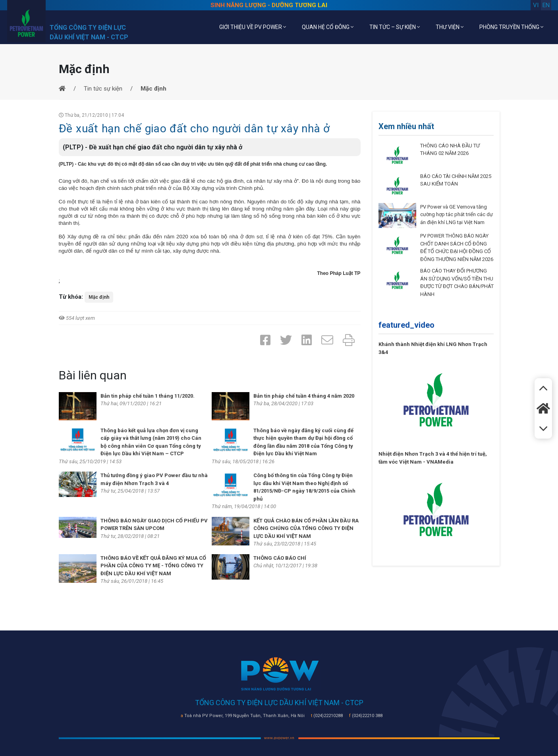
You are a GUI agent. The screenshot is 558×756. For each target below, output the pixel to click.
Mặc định (99, 297)
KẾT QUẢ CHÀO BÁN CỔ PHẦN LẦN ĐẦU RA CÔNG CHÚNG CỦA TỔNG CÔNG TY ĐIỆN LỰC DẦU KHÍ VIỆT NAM (306, 528)
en (546, 5)
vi (536, 5)
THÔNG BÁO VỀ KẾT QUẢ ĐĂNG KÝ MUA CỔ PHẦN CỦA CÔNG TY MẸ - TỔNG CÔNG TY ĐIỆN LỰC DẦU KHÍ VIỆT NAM (153, 566)
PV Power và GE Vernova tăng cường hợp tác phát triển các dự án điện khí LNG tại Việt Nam (457, 215)
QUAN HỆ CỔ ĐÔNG (328, 27)
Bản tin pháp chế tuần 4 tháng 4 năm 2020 (304, 396)
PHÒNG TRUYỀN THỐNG (511, 27)
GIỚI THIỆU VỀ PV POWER (253, 27)
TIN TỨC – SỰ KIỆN (395, 27)
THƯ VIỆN (450, 27)
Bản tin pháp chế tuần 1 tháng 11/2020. (148, 396)
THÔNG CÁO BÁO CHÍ (280, 558)
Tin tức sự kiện (103, 89)
